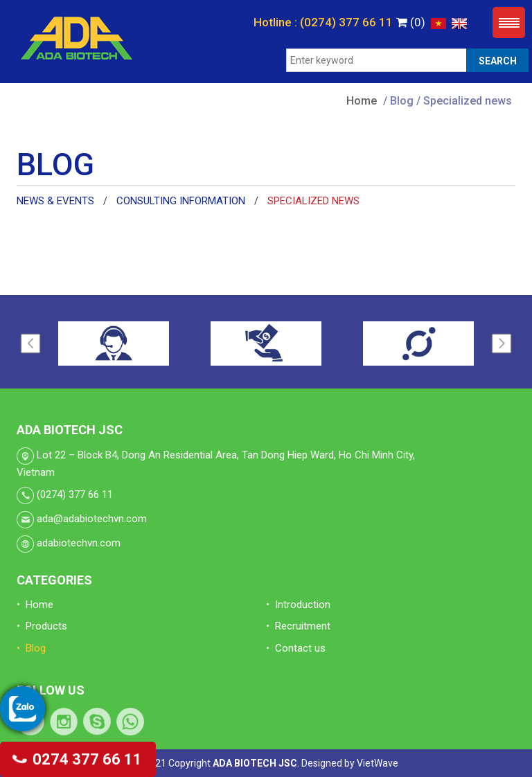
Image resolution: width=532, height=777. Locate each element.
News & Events (55, 201)
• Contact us (296, 648)
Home (362, 101)
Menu (509, 23)
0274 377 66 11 (78, 759)
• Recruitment (298, 626)
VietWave (378, 763)
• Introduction (298, 605)
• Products (42, 626)
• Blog (31, 648)
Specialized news (313, 201)
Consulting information (181, 201)
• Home (35, 605)
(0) (411, 22)
